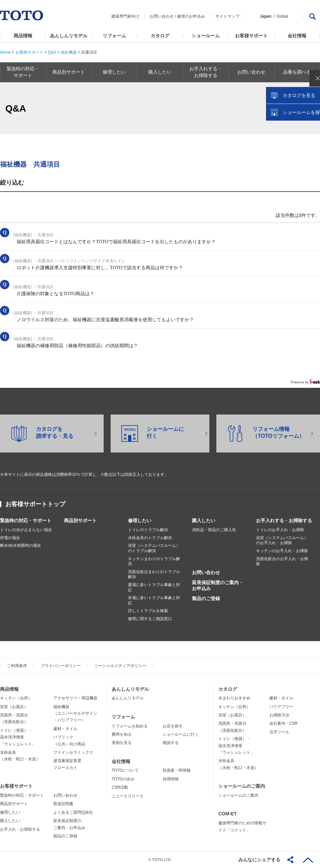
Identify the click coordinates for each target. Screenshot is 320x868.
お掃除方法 (279, 715)
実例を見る (122, 743)
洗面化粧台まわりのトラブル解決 (154, 574)
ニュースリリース (128, 796)
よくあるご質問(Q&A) (73, 812)
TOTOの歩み (123, 779)
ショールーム (206, 36)
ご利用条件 (17, 666)
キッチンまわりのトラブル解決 (154, 561)
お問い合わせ (162, 16)
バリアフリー (281, 707)
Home (5, 52)
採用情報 (171, 779)
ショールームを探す (298, 142)
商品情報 (23, 36)
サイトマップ (227, 16)
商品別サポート (80, 520)
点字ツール (279, 732)
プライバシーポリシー (61, 666)
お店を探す (173, 726)
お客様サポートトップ (35, 504)
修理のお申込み (191, 16)
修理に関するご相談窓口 (150, 619)
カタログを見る (293, 125)
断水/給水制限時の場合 (20, 545)
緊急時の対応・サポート (26, 520)
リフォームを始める (130, 726)
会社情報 (297, 36)
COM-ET (227, 814)
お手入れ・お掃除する (20, 829)
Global (282, 16)
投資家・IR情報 (177, 770)
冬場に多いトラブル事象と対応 (154, 600)
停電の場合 (10, 538)
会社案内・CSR (283, 723)
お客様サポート (251, 36)
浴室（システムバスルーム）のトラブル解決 (154, 548)
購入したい (204, 520)
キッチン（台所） (16, 698)
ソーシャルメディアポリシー (120, 666)
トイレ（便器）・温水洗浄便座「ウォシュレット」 (18, 737)
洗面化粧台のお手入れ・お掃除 (282, 561)
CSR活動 (120, 787)
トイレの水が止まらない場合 (26, 530)
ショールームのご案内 (242, 786)
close (312, 108)
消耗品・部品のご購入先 (214, 530)
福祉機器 (69, 52)
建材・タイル (65, 729)
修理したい (140, 520)
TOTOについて (125, 770)
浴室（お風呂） (14, 707)
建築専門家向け (125, 16)
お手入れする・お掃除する (284, 520)
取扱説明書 (63, 804)
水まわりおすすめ (234, 698)
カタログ (160, 36)
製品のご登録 (206, 598)
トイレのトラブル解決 (148, 530)
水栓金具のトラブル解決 (150, 538)
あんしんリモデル (69, 36)
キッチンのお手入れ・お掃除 (282, 551)
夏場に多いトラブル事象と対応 (154, 587)
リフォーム (114, 36)
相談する (171, 743)
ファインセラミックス (73, 752)
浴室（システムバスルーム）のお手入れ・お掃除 (282, 540)
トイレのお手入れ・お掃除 (280, 530)
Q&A (52, 52)
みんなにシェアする (259, 860)
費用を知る (122, 734)
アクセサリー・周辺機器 (75, 698)
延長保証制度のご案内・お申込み (218, 585)
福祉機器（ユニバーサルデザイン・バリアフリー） (75, 714)
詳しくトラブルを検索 (148, 611)
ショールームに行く (181, 734)
